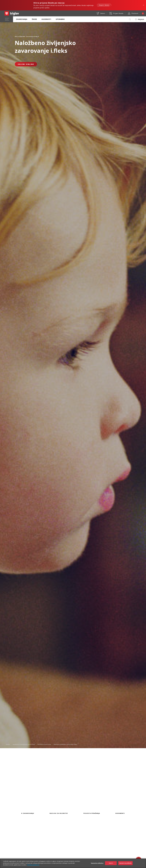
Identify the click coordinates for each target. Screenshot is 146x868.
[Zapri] (143, 863)
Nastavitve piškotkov (97, 863)
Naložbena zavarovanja (44, 744)
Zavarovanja (22, 19)
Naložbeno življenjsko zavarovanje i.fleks (65, 744)
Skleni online (26, 64)
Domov (8, 744)
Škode (34, 19)
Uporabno (60, 19)
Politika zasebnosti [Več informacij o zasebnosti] (33, 865)
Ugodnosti (46, 19)
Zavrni (111, 863)
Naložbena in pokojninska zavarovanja (24, 744)
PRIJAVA (141, 19)
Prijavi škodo (104, 5)
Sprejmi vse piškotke (125, 863)
